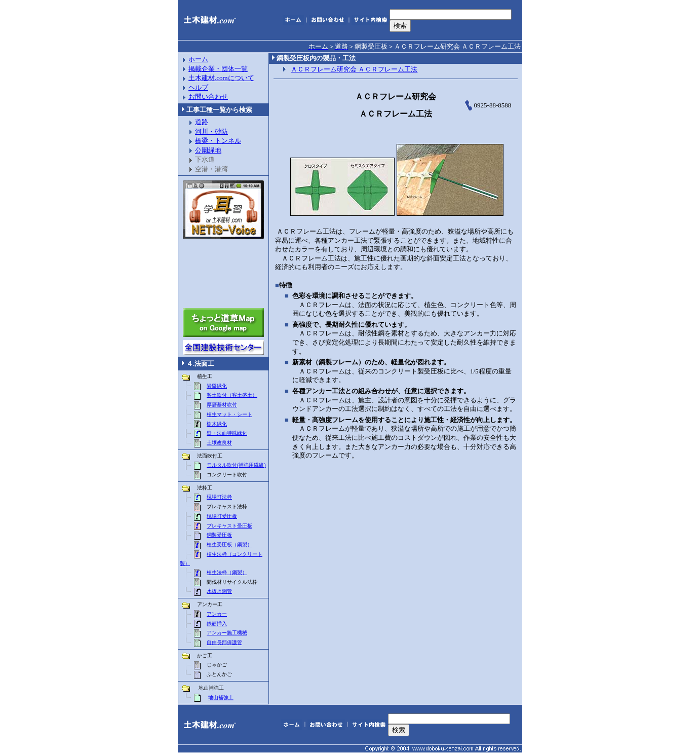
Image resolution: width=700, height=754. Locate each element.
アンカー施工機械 (227, 633)
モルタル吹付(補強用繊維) (236, 465)
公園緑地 (208, 150)
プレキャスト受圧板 (229, 526)
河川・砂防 (211, 131)
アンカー (217, 614)
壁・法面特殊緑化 (227, 433)
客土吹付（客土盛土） (232, 395)
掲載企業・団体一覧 (218, 69)
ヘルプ (198, 87)
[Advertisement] (224, 273)
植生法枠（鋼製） (227, 572)
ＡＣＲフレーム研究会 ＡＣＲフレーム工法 (354, 69)
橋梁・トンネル (218, 141)
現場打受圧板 (222, 516)
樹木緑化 (217, 424)
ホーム (198, 59)
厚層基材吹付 (222, 405)
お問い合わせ (208, 97)
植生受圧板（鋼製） (229, 544)
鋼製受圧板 (219, 535)
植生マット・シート (229, 414)
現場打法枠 (219, 497)
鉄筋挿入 (217, 624)
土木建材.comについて (221, 78)
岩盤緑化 (217, 386)
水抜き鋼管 (219, 591)
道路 (202, 122)
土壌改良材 (219, 443)
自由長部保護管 (224, 642)
